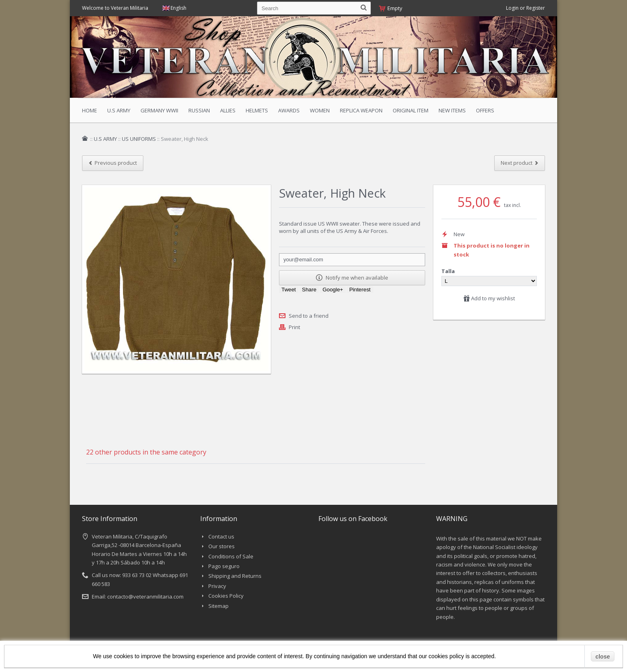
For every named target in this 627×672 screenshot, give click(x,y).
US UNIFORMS (139, 139)
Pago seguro (224, 566)
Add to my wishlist (489, 298)
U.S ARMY (105, 139)
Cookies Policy (226, 596)
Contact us (221, 536)
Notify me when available (352, 278)
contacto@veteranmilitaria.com (145, 597)
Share (309, 290)
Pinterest (360, 290)
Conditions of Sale (231, 556)
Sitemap (218, 606)
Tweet (289, 290)
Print (294, 327)
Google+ (333, 290)
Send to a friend (309, 316)
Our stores (222, 546)
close (603, 657)
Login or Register (525, 8)
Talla (449, 271)
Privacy (217, 586)
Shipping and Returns (235, 576)
